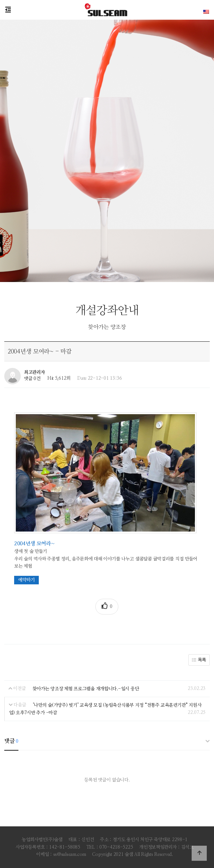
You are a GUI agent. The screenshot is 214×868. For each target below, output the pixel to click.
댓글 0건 (32, 378)
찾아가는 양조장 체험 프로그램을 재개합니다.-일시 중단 (86, 689)
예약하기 (26, 580)
